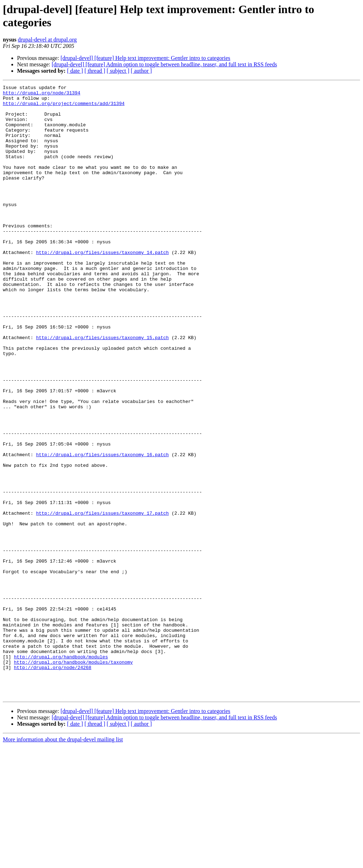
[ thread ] (95, 71)
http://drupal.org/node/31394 (41, 95)
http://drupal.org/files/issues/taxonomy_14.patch (102, 286)
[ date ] (75, 71)
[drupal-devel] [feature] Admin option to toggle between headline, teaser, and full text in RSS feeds (164, 64)
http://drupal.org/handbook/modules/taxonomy (73, 778)
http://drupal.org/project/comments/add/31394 (64, 107)
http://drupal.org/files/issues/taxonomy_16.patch (102, 529)
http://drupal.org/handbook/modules (61, 772)
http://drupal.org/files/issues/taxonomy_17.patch (102, 599)
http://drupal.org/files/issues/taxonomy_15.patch (102, 388)
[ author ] (141, 71)
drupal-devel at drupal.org (47, 40)
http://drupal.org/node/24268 (52, 784)
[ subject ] (118, 71)
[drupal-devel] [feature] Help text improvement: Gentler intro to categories (146, 58)
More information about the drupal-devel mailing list (63, 862)
